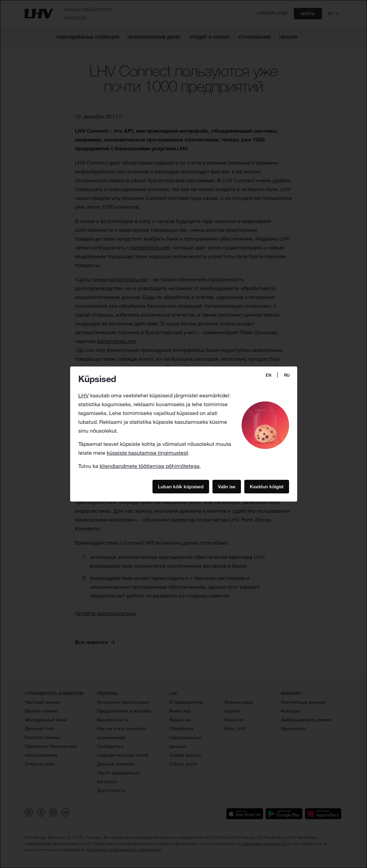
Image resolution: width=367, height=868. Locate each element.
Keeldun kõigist (267, 486)
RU (287, 375)
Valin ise (227, 486)
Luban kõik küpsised (181, 486)
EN (269, 375)
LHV (84, 395)
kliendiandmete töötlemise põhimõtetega (150, 466)
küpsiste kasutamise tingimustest (147, 453)
